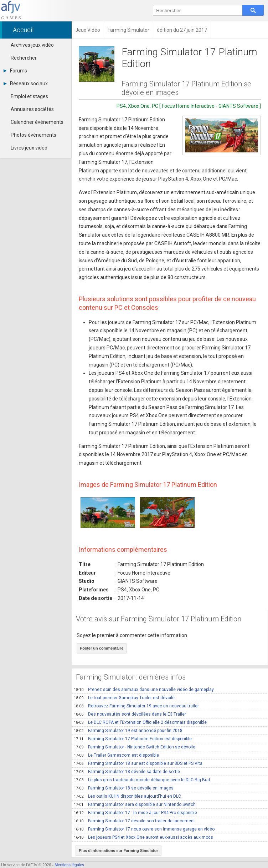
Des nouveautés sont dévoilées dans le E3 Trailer (130, 714)
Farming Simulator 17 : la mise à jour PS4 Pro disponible (135, 813)
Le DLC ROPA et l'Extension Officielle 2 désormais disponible (140, 722)
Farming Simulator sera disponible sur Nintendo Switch (135, 804)
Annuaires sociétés (32, 109)
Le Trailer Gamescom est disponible (116, 755)
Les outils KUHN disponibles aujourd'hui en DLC (127, 796)
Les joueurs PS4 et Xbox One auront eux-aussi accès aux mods (143, 837)
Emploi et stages (29, 96)
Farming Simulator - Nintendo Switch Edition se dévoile (135, 747)
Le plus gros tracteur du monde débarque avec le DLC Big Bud (142, 780)
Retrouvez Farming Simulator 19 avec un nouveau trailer (136, 706)
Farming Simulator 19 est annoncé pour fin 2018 (128, 731)
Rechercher (24, 58)
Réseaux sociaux (26, 84)
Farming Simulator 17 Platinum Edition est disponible (133, 739)
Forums (15, 71)
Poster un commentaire (102, 648)
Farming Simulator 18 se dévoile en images (124, 788)
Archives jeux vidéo (32, 45)
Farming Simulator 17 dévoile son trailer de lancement (134, 821)
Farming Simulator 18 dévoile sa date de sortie (127, 772)
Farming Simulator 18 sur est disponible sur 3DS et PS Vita (138, 763)
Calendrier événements (37, 122)
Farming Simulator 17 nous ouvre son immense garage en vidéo (144, 829)
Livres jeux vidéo (29, 148)
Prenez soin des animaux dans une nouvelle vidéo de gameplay (144, 690)
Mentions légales (69, 865)
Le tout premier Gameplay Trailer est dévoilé (124, 698)
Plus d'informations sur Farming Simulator (118, 851)
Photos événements (33, 135)
